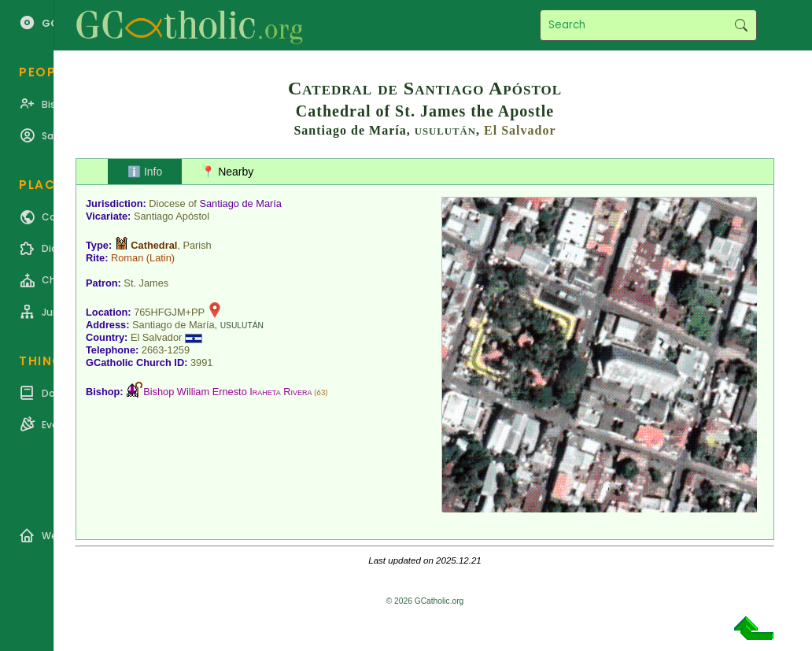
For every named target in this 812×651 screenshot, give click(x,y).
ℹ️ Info (145, 172)
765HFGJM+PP (169, 312)
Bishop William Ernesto (227, 392)
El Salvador (520, 130)
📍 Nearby (227, 172)
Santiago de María (240, 203)
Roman (127, 258)
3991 (201, 362)
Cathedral (154, 245)
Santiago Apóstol (172, 216)
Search (741, 25)
